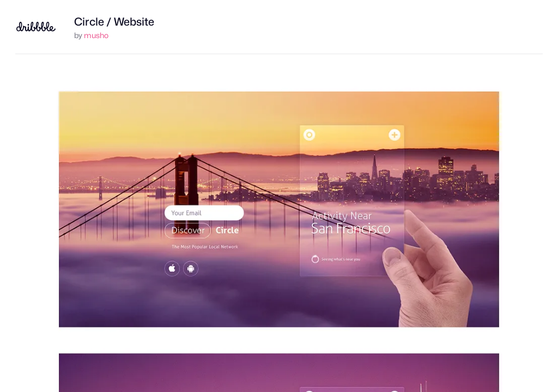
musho (96, 35)
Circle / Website (114, 22)
